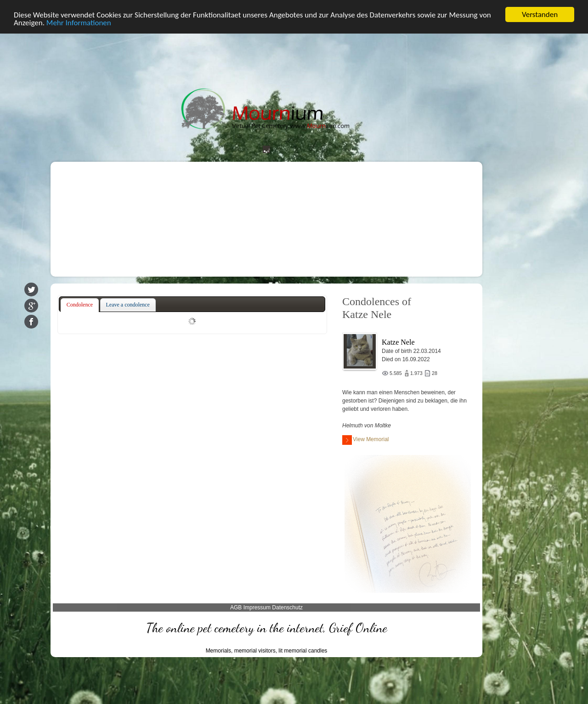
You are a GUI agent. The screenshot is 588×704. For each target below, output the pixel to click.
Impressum (257, 607)
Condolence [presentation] (80, 305)
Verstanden (540, 14)
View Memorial (365, 440)
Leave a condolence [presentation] (128, 305)
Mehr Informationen (79, 22)
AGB (236, 607)
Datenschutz (287, 607)
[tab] (80, 305)
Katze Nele (398, 342)
